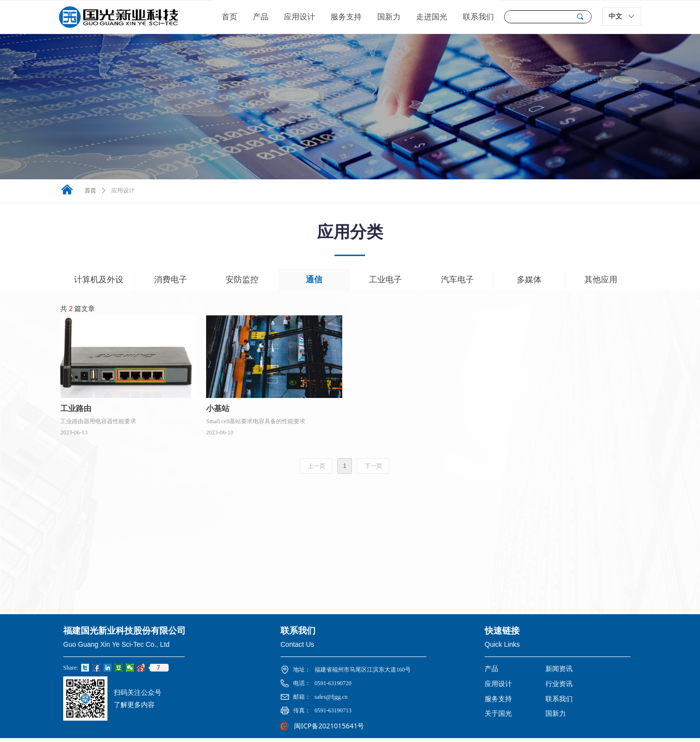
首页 (90, 190)
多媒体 (529, 280)
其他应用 (601, 280)
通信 (314, 280)
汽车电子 (457, 280)
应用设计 (123, 190)
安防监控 (242, 280)
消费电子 (171, 280)
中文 (615, 16)
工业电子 (385, 280)
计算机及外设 (99, 280)
